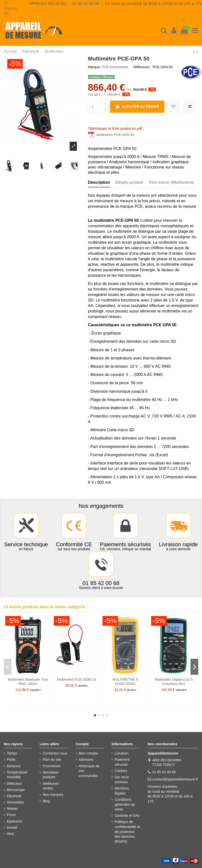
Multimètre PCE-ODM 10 (77, 679)
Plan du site (52, 759)
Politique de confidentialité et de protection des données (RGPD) (127, 831)
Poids (11, 759)
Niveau (12, 808)
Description (99, 182)
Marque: (94, 67)
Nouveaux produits (50, 775)
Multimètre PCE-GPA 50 (111, 135)
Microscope (16, 790)
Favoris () (10, 8)
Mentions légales (122, 791)
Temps (12, 753)
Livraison (122, 753)
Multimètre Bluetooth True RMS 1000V (28, 682)
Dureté (12, 827)
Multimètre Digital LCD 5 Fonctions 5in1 (174, 682)
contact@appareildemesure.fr (175, 779)
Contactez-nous (55, 753)
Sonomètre (15, 802)
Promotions (52, 766)
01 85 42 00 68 (86, 4)
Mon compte (88, 753)
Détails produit (129, 182)
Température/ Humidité (17, 775)
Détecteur (14, 783)
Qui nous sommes (122, 779)
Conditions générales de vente (125, 804)
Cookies (121, 771)
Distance (14, 766)
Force (11, 815)
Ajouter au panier (137, 106)
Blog (46, 801)
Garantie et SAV (127, 815)
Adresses (86, 759)
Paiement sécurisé (122, 762)
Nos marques (53, 794)
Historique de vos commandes (89, 771)
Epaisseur (15, 821)
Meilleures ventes (51, 786)
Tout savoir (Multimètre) (171, 182)
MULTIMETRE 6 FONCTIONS (125, 682)
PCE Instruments (115, 67)
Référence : (142, 67)
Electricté (14, 796)
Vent (10, 834)
